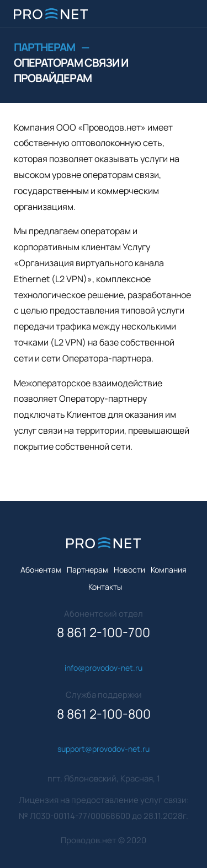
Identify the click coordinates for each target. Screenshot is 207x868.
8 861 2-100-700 (104, 632)
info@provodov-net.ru (104, 668)
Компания (169, 570)
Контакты (105, 587)
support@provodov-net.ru (104, 749)
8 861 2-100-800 (104, 714)
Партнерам (45, 47)
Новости (129, 570)
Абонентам (41, 570)
